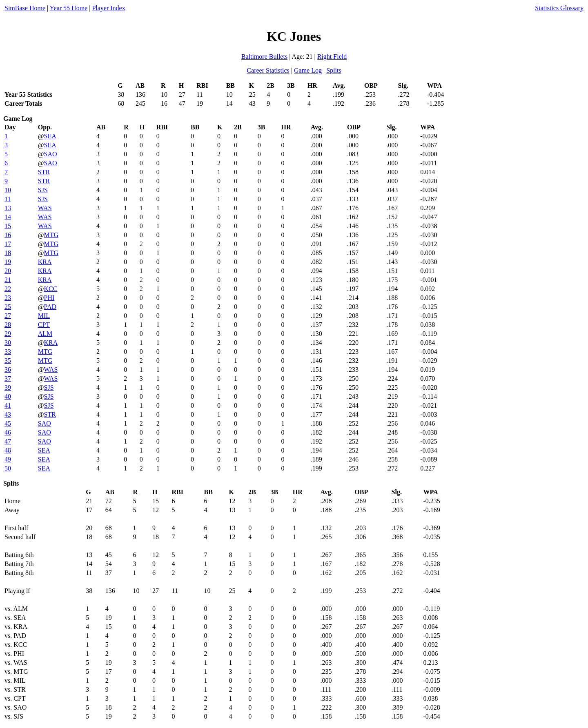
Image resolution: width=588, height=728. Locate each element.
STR (44, 172)
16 (8, 235)
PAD (50, 307)
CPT (44, 325)
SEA (50, 136)
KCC (51, 289)
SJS (43, 190)
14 (8, 217)
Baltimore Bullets (264, 57)
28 (8, 325)
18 (8, 253)
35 (8, 361)
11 (8, 199)
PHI (49, 298)
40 (8, 396)
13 (8, 208)
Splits (334, 70)
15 (8, 226)
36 (8, 370)
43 (8, 414)
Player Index (108, 8)
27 (8, 316)
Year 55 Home (69, 8)
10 (8, 190)
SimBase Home (25, 8)
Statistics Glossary (559, 8)
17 (8, 244)
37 (8, 378)
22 (8, 289)
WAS (45, 208)
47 (8, 441)
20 (8, 271)
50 (8, 468)
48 (8, 450)
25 (8, 307)
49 (8, 459)
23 (8, 298)
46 (8, 432)
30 (8, 343)
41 (8, 405)
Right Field (332, 57)
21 (8, 280)
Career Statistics (268, 70)
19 (8, 262)
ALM (45, 334)
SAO (51, 154)
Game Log (308, 70)
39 (8, 387)
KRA (45, 262)
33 (8, 352)
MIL (44, 316)
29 (8, 334)
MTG (51, 235)
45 (8, 423)
